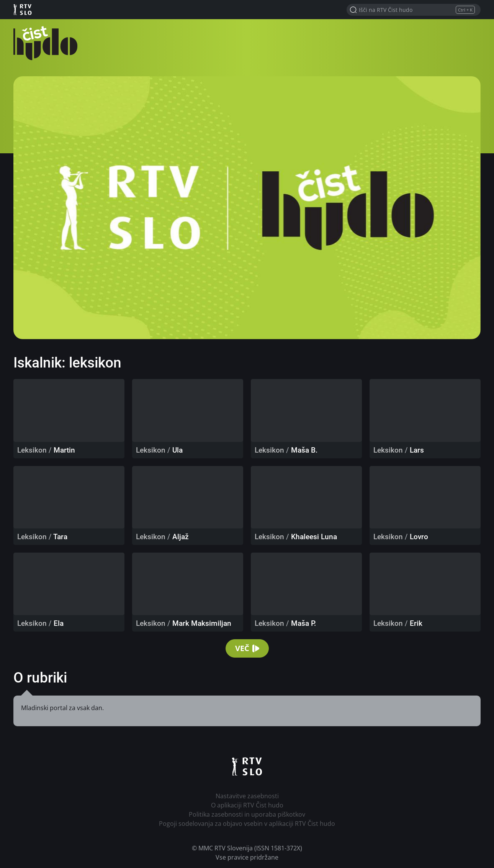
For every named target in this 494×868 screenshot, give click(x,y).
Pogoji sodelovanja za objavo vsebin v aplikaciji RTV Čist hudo (247, 824)
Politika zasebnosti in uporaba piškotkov (247, 814)
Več (247, 648)
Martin (64, 450)
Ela (59, 623)
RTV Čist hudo (48, 43)
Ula (177, 450)
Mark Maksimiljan (202, 623)
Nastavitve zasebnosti (247, 796)
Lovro (419, 537)
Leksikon (32, 450)
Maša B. (304, 450)
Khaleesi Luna (314, 537)
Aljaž (181, 537)
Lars (417, 450)
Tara (60, 537)
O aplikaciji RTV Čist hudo (247, 805)
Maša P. (303, 623)
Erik (416, 623)
